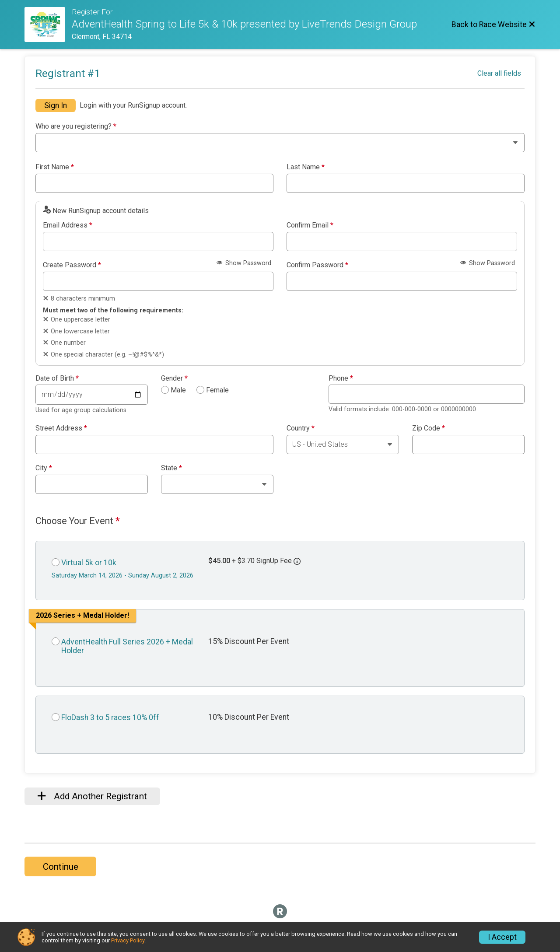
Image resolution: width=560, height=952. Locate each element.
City (44, 468)
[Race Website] (48, 24)
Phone (341, 378)
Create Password (72, 265)
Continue (61, 867)
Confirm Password (317, 265)
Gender (174, 378)
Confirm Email (310, 225)
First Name (55, 167)
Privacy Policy (128, 940)
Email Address (68, 225)
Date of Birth (57, 378)
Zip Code (429, 428)
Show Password (244, 263)
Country (301, 428)
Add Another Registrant (92, 796)
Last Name (306, 167)
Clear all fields (499, 73)
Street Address (61, 428)
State (171, 468)
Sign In (56, 105)
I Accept (502, 937)
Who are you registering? (76, 126)
